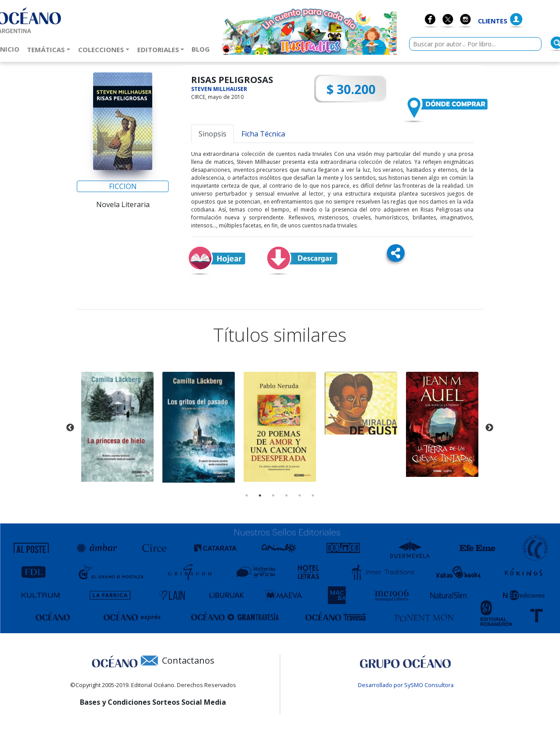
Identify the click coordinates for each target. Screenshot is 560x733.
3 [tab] (273, 495)
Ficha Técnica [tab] (263, 134)
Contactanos (188, 660)
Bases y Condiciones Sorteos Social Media (153, 702)
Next (489, 428)
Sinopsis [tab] (212, 134)
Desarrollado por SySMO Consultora (406, 685)
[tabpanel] (117, 427)
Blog (202, 49)
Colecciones (101, 49)
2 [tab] (260, 495)
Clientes (493, 21)
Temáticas (46, 49)
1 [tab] (247, 495)
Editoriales (158, 49)
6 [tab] (313, 495)
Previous (70, 428)
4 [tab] (286, 495)
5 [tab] (300, 495)
